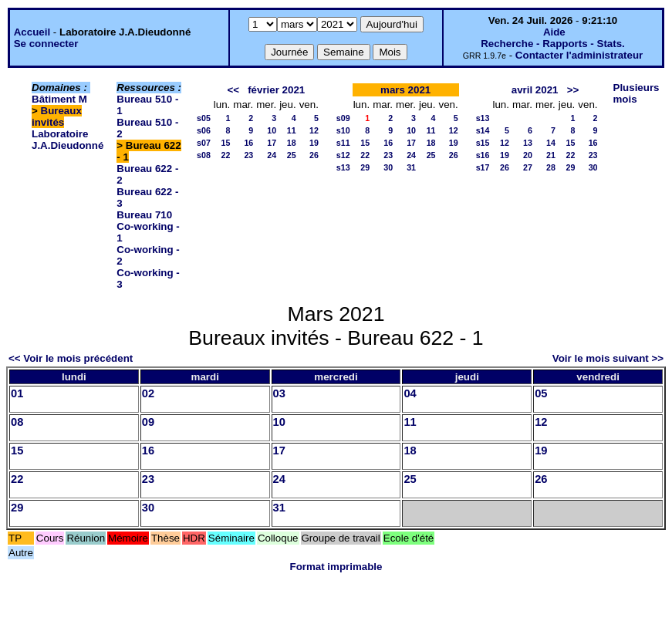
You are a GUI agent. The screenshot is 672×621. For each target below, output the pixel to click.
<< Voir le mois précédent (71, 358)
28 (551, 167)
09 (148, 422)
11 (292, 130)
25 (292, 155)
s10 (343, 130)
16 (248, 143)
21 (551, 155)
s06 (204, 130)
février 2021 (276, 90)
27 (528, 167)
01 (17, 393)
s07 (204, 143)
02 (148, 393)
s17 (483, 167)
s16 (483, 155)
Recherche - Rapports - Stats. (553, 44)
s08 (204, 155)
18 (292, 143)
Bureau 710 (144, 215)
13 (528, 143)
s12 (343, 155)
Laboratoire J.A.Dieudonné (68, 140)
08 (17, 422)
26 (314, 155)
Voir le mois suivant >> (608, 358)
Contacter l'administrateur (579, 55)
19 (314, 143)
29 (365, 167)
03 (279, 393)
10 (272, 130)
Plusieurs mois (637, 93)
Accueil (32, 32)
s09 (343, 118)
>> (573, 90)
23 (248, 155)
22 (225, 155)
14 (551, 143)
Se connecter (46, 44)
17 (272, 143)
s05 (204, 118)
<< (233, 90)
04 (410, 393)
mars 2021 (405, 90)
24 (272, 155)
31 (411, 167)
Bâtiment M (59, 99)
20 (528, 155)
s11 (343, 143)
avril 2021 (535, 90)
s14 (483, 130)
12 (314, 130)
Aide (554, 32)
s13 (343, 167)
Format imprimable (336, 567)
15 (225, 143)
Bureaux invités (57, 116)
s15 (483, 143)
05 (541, 393)
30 (388, 167)
